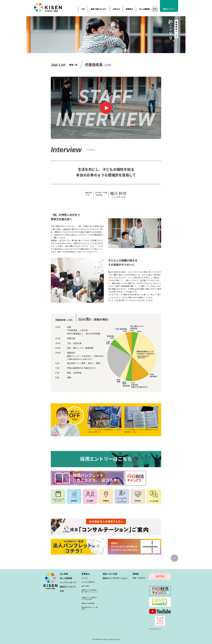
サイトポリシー (155, 629)
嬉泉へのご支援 (110, 574)
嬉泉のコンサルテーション (115, 578)
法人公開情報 (144, 9)
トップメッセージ (68, 583)
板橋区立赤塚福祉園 (88, 603)
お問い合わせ (155, 9)
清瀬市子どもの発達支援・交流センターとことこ (90, 592)
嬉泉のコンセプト (68, 587)
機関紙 (136, 574)
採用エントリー (169, 9)
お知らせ (116, 9)
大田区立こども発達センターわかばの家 (90, 599)
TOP (83, 9)
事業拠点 (129, 9)
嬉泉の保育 (85, 586)
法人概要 (64, 574)
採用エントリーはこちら (106, 459)
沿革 (62, 591)
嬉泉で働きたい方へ (99, 9)
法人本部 (84, 578)
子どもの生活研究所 (88, 582)
